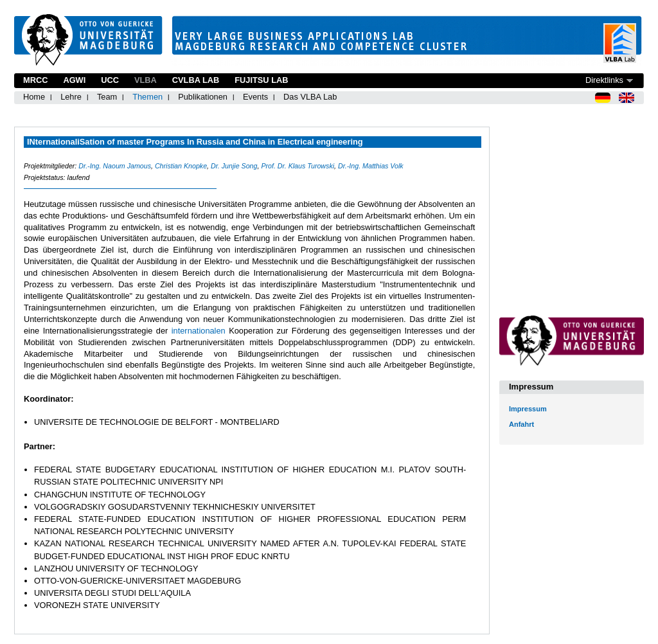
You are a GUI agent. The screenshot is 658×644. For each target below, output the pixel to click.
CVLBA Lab (196, 80)
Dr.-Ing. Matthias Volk (371, 166)
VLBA (146, 80)
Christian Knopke (181, 166)
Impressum (528, 409)
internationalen (200, 331)
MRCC (35, 80)
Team (107, 97)
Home (34, 97)
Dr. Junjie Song (234, 166)
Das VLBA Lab (310, 97)
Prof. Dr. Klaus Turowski (298, 166)
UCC (110, 80)
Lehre (71, 97)
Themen (147, 97)
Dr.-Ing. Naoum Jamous (115, 166)
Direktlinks (604, 80)
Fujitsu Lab (261, 80)
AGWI (74, 80)
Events (255, 97)
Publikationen (203, 97)
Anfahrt (521, 424)
